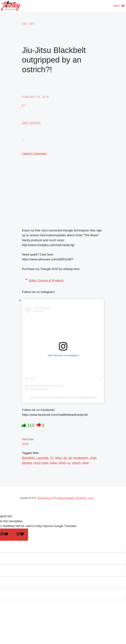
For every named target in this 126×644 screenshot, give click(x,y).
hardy (62, 463)
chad (93, 458)
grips (45, 463)
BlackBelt (28, 458)
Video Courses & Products (46, 280)
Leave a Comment (34, 154)
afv (65, 458)
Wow (58, 458)
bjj (70, 458)
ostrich (76, 463)
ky (69, 463)
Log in (91, 498)
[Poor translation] (20, 535)
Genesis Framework (65, 498)
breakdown (81, 458)
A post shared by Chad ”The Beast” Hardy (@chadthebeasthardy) (63, 398)
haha (53, 463)
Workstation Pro (45, 498)
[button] (117, 6)
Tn (52, 458)
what (85, 463)
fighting (27, 463)
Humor (25, 444)
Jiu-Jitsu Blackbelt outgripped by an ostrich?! (54, 60)
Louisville (42, 458)
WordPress (81, 498)
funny (37, 463)
